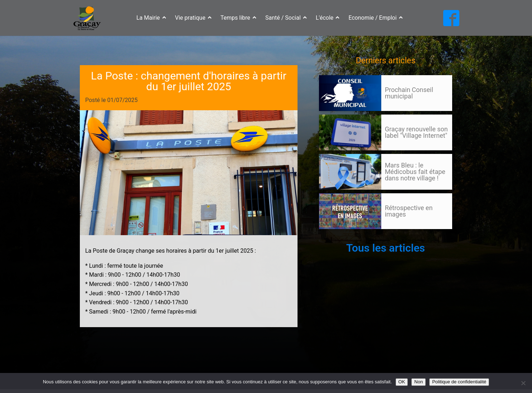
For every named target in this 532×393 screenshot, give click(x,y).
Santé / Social (286, 18)
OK (402, 382)
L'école (328, 18)
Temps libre (238, 18)
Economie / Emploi (376, 18)
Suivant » (345, 236)
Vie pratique (193, 18)
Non (419, 382)
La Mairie (151, 18)
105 (333, 236)
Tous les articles (386, 248)
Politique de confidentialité (459, 382)
